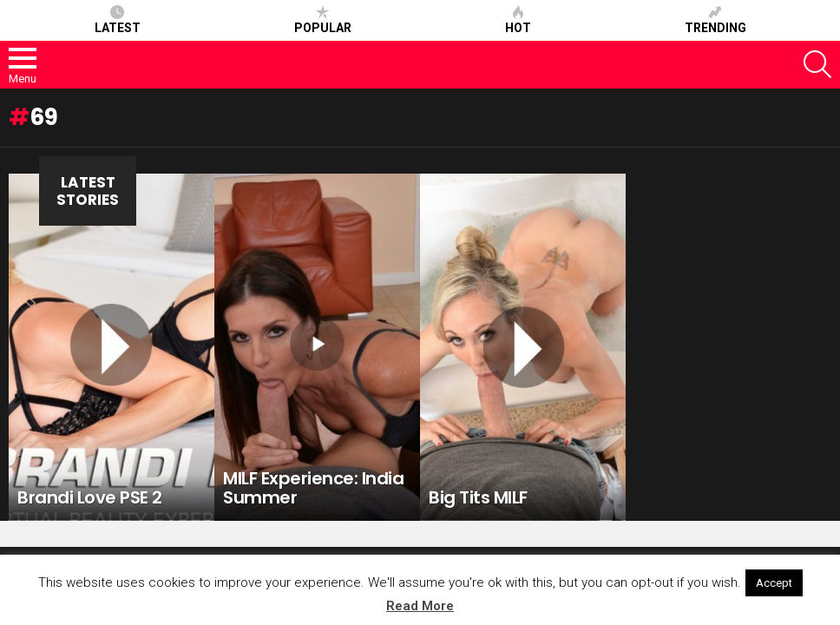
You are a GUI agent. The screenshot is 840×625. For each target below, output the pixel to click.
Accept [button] (774, 583)
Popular (323, 20)
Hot (518, 20)
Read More (420, 606)
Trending (715, 20)
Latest (118, 20)
